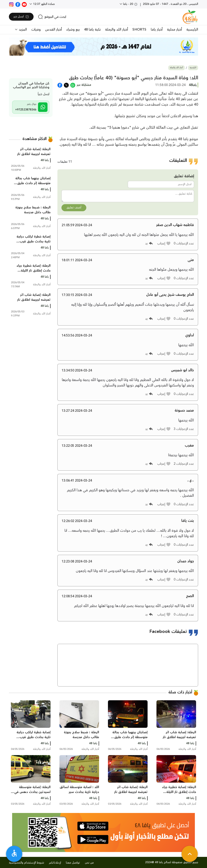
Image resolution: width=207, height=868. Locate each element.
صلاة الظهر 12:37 (44, 4)
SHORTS (139, 30)
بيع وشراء (73, 30)
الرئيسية (192, 30)
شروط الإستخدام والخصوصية (26, 863)
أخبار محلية (174, 30)
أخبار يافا (157, 30)
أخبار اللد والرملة (117, 30)
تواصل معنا (73, 863)
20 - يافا (130, 4)
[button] (164, 243)
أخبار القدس (53, 30)
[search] (52, 17)
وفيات (36, 30)
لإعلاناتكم (55, 863)
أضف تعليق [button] (74, 208)
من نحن (89, 863)
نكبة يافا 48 (92, 30)
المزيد (22, 30)
